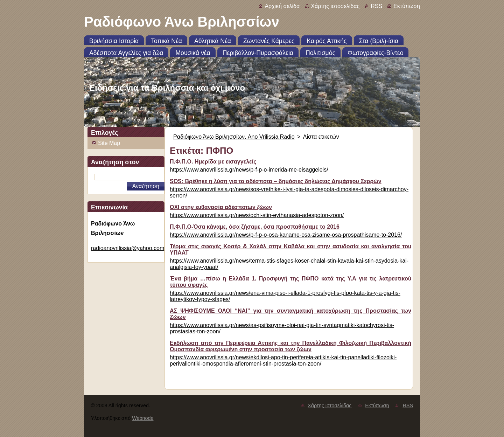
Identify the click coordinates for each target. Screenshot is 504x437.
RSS (376, 6)
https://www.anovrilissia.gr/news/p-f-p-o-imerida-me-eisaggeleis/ (249, 170)
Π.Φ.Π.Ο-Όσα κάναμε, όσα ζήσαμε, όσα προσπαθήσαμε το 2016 (255, 227)
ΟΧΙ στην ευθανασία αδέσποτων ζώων (221, 207)
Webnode (143, 418)
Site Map (109, 143)
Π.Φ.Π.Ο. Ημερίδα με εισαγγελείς (213, 162)
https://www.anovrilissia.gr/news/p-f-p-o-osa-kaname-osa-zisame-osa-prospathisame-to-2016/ (286, 235)
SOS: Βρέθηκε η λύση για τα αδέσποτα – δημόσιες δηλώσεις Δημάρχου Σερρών (276, 181)
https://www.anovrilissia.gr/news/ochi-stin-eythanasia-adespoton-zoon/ (257, 215)
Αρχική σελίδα (282, 6)
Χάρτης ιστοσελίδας (335, 6)
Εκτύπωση (407, 6)
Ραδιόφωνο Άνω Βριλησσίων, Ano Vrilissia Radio (234, 137)
